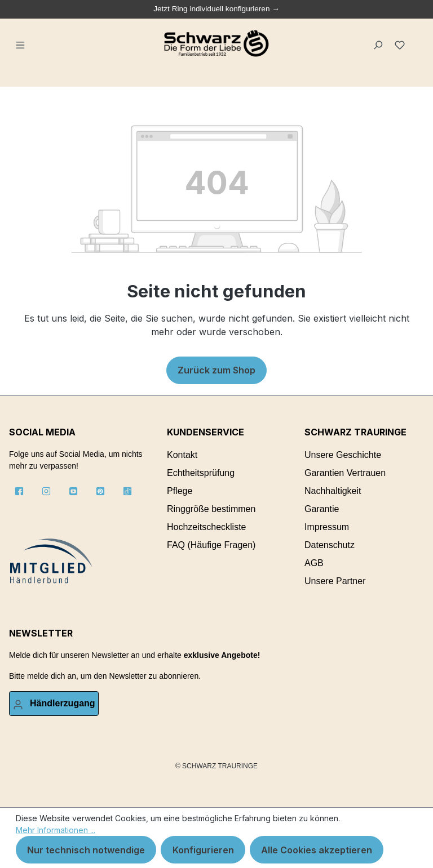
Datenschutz (330, 545)
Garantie (322, 509)
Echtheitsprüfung (201, 473)
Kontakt (182, 455)
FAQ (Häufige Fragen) (211, 545)
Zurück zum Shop (216, 370)
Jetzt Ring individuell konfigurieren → (216, 9)
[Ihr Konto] (54, 704)
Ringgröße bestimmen (211, 509)
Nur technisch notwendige (86, 850)
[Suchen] (379, 43)
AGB (314, 563)
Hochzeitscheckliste (207, 527)
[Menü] (21, 43)
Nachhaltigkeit (333, 491)
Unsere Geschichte (343, 455)
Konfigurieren (203, 850)
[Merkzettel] (401, 43)
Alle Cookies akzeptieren (317, 850)
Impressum (327, 527)
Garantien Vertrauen (345, 473)
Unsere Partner (335, 581)
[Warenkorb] (417, 39)
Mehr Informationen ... (56, 830)
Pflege (180, 491)
